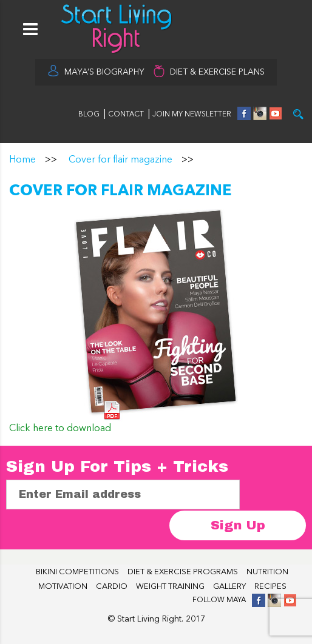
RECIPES (270, 587)
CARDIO (112, 587)
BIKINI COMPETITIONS (77, 572)
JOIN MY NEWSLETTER (192, 115)
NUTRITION (267, 572)
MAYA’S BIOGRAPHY (104, 72)
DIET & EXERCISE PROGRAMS (183, 572)
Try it (298, 114)
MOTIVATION (63, 587)
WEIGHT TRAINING (170, 587)
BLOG (89, 115)
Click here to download (60, 429)
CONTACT (127, 115)
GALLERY (229, 587)
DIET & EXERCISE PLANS (217, 72)
